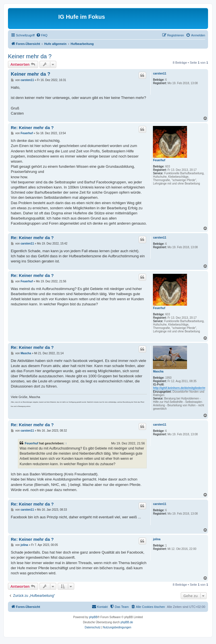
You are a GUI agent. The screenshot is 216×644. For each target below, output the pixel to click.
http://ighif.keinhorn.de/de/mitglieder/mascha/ (184, 388)
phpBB (93, 617)
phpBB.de (127, 622)
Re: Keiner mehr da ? (32, 128)
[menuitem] (42, 35)
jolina (157, 539)
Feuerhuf (159, 160)
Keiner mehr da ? (30, 56)
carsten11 (160, 73)
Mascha (158, 371)
